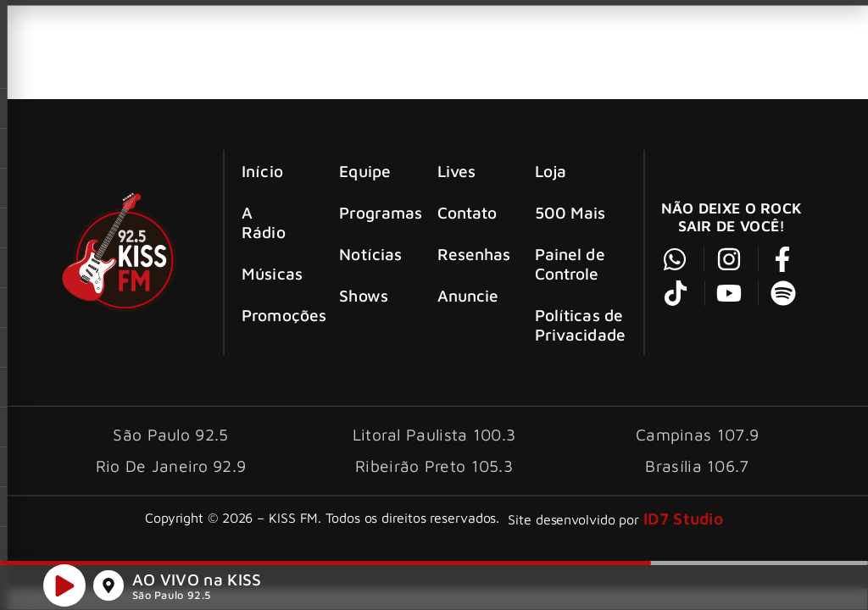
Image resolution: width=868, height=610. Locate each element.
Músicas (272, 273)
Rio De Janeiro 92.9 (171, 466)
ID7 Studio (683, 518)
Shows (364, 295)
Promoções (275, 315)
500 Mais (570, 212)
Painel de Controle (570, 263)
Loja (551, 171)
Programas (373, 212)
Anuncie (468, 295)
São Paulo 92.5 (171, 598)
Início (262, 171)
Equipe (365, 171)
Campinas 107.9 (697, 434)
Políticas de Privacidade (580, 324)
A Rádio (264, 222)
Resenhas (471, 254)
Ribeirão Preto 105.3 (434, 466)
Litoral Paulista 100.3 (434, 434)
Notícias (370, 254)
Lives (457, 171)
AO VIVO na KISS (197, 582)
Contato (467, 212)
